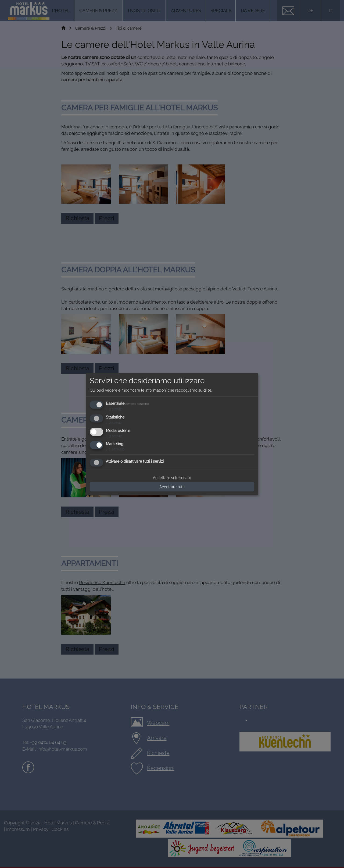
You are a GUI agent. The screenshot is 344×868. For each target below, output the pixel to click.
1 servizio (115, 449)
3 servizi (114, 436)
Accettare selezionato (172, 478)
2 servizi (114, 409)
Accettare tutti (172, 487)
